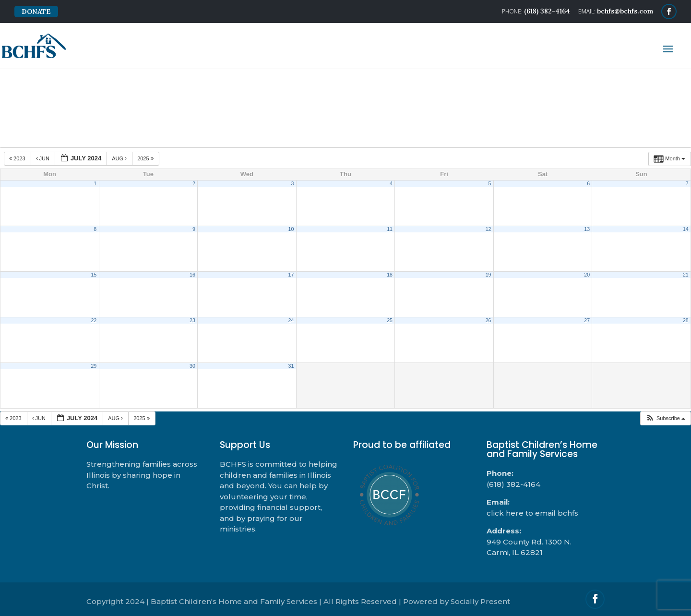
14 (686, 229)
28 (686, 320)
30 (192, 366)
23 (192, 320)
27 (587, 320)
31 (291, 366)
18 (390, 275)
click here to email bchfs (532, 513)
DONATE (36, 12)
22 (94, 320)
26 (488, 320)
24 (291, 320)
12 (488, 229)
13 (587, 229)
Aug (120, 158)
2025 (146, 158)
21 (686, 275)
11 (390, 229)
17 (291, 275)
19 (488, 275)
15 (94, 275)
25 (390, 320)
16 (192, 275)
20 (587, 275)
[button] (665, 418)
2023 (18, 158)
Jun (44, 158)
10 (291, 229)
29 (94, 366)
